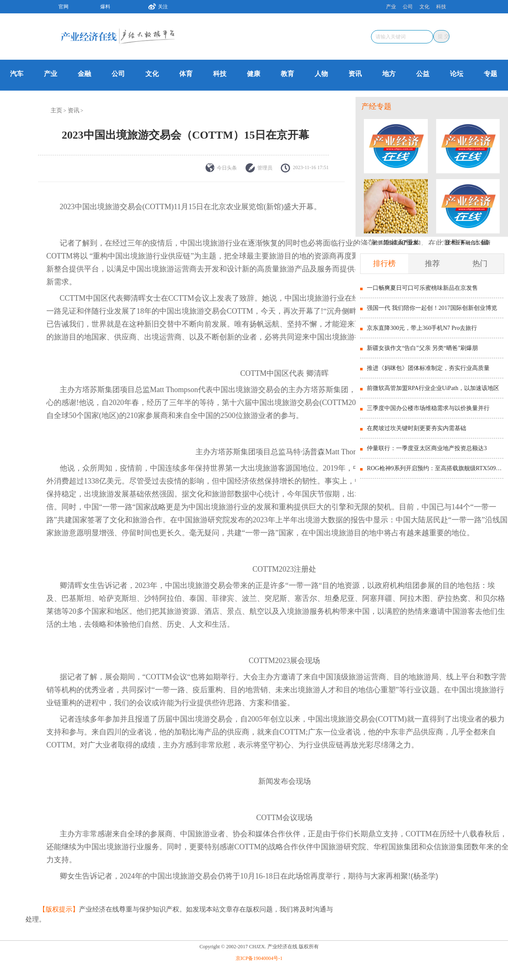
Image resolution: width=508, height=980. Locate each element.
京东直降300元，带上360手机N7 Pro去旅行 (422, 328)
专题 (490, 74)
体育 (186, 74)
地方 (389, 74)
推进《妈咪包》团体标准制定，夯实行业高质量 (428, 368)
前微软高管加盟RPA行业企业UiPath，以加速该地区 (433, 388)
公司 (408, 7)
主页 (56, 110)
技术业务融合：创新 (468, 243)
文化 (424, 7)
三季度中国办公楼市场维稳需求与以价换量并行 (428, 408)
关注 (155, 5)
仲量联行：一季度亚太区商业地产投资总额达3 (427, 448)
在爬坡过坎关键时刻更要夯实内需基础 (417, 428)
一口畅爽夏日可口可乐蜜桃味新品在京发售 (422, 288)
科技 (441, 7)
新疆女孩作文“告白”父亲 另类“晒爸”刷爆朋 (422, 348)
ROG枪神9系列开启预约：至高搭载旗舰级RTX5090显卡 (435, 468)
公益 (423, 74)
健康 (254, 74)
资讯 (355, 74)
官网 (63, 7)
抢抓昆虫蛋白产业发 (396, 243)
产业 (391, 7)
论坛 (457, 74)
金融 (84, 74)
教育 (287, 74)
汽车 (17, 74)
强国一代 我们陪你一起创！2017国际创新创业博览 (432, 308)
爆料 (105, 7)
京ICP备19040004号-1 (259, 958)
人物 (321, 74)
